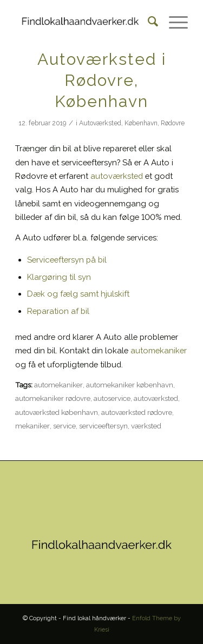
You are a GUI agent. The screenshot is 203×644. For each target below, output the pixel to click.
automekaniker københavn (130, 385)
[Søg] (148, 22)
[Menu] (173, 22)
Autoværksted (100, 123)
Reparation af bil (58, 311)
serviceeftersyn (103, 426)
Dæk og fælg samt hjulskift (78, 294)
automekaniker (159, 350)
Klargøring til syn (59, 277)
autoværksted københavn (57, 412)
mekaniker (32, 426)
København (141, 123)
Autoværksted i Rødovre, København (102, 80)
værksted (146, 426)
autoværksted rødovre (137, 412)
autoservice (112, 398)
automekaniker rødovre (53, 398)
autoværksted (117, 176)
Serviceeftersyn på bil (67, 260)
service (64, 426)
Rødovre (173, 123)
